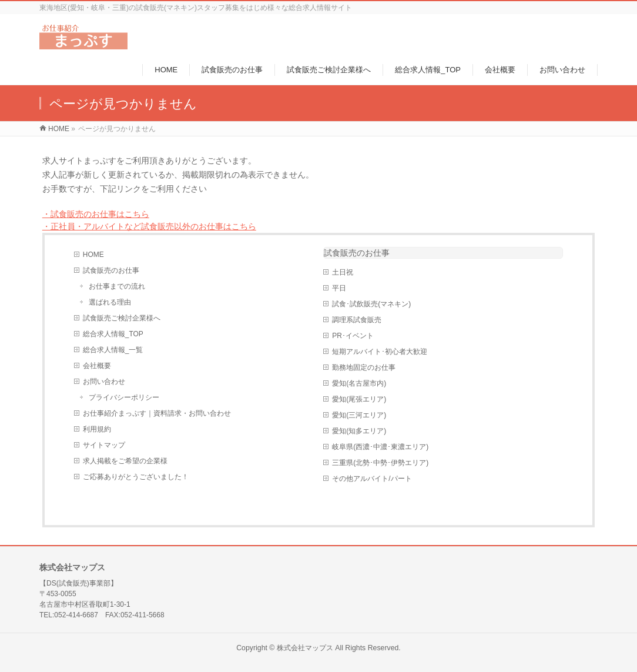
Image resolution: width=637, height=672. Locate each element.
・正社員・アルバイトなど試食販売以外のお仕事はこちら (149, 226)
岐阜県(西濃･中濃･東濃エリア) (380, 447)
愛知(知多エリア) (359, 431)
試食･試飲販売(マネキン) (371, 304)
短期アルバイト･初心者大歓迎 (380, 352)
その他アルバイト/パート (372, 479)
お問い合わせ (104, 382)
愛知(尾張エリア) (359, 399)
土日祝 (343, 272)
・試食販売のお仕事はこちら (96, 214)
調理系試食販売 (357, 320)
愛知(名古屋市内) (359, 383)
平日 (339, 288)
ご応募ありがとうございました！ (136, 477)
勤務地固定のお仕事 (364, 367)
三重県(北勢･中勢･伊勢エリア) (380, 463)
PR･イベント (353, 336)
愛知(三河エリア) (359, 415)
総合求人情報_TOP (113, 334)
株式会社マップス (305, 648)
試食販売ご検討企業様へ (122, 318)
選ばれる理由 (110, 302)
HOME (93, 255)
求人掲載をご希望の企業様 (125, 461)
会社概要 (97, 366)
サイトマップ (104, 445)
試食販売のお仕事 (111, 270)
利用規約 (97, 429)
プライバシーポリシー (124, 397)
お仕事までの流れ (117, 286)
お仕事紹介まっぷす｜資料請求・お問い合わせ (157, 413)
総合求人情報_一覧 (113, 350)
